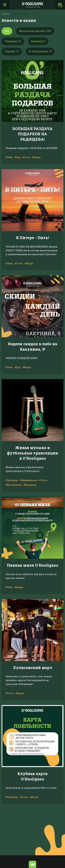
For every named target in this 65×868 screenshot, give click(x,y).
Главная (5, 14)
